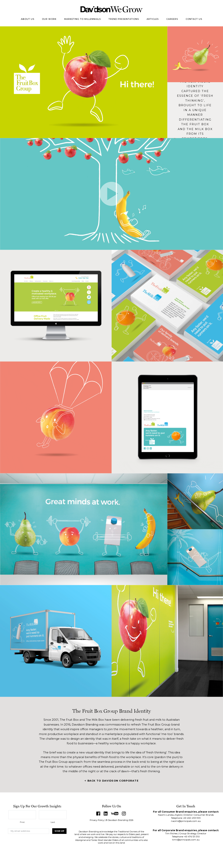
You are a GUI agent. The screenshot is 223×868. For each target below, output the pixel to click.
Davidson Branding (111, 9)
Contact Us (194, 19)
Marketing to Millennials (82, 19)
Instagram (124, 814)
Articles (153, 19)
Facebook (98, 814)
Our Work (49, 19)
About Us (28, 19)
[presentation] (37, 846)
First (22, 822)
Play (112, 194)
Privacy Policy (97, 820)
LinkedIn (106, 814)
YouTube (115, 814)
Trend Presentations (124, 19)
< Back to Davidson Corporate (111, 781)
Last (53, 822)
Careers (172, 19)
